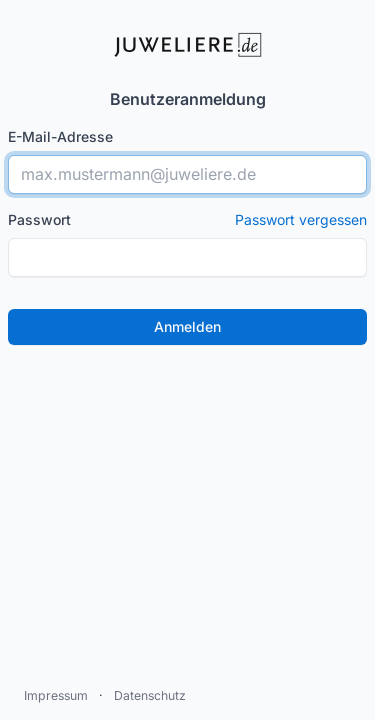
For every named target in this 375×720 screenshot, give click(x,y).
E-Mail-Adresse (60, 136)
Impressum (56, 695)
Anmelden (187, 326)
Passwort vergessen (301, 219)
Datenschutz (150, 695)
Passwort (187, 220)
